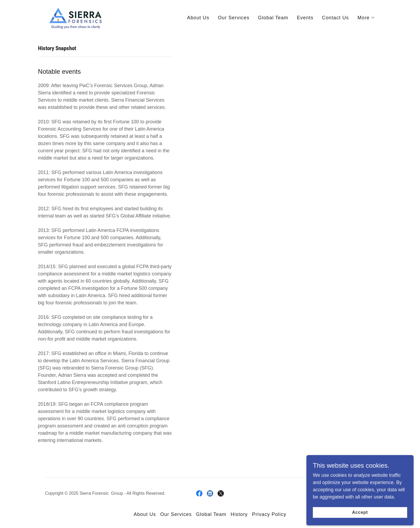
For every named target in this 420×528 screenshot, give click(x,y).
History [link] (239, 514)
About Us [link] (198, 18)
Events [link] (305, 18)
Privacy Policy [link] (269, 514)
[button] (366, 18)
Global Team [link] (273, 18)
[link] (75, 17)
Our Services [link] (234, 18)
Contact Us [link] (335, 18)
